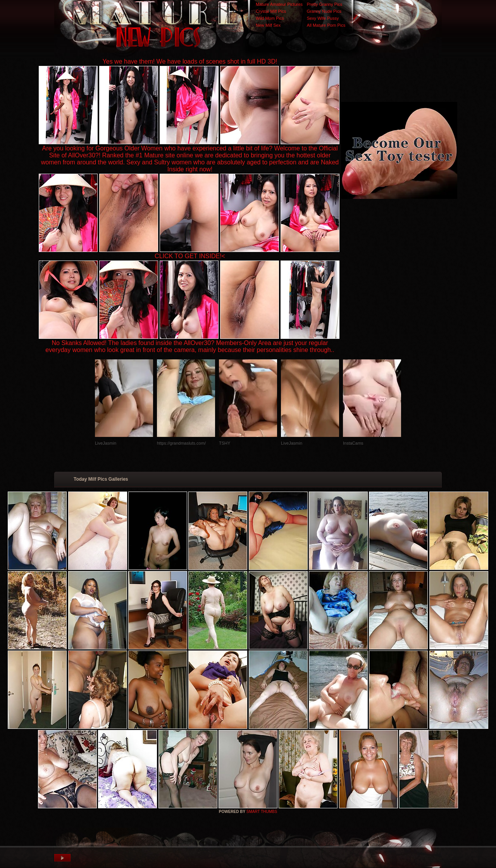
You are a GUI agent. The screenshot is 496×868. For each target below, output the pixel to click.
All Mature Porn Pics (326, 25)
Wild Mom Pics (270, 18)
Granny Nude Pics (324, 11)
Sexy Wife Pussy (323, 18)
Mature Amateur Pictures (279, 4)
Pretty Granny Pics (325, 4)
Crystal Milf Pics (271, 11)
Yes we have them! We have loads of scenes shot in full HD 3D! (190, 61)
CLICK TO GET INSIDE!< (190, 256)
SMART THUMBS (262, 812)
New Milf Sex (268, 25)
